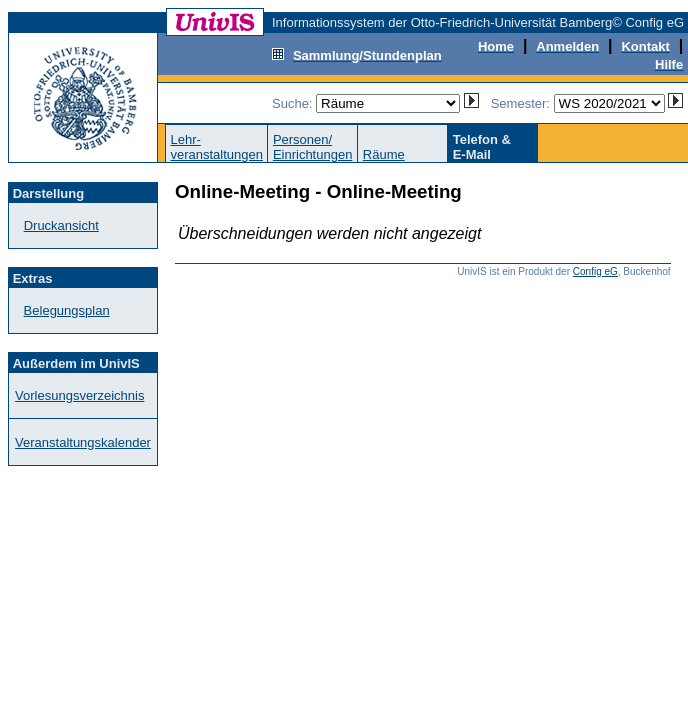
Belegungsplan (67, 310)
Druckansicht (61, 225)
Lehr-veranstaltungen (216, 147)
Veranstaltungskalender (83, 442)
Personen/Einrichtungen (313, 147)
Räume (384, 154)
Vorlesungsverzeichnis (79, 395)
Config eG (595, 271)
